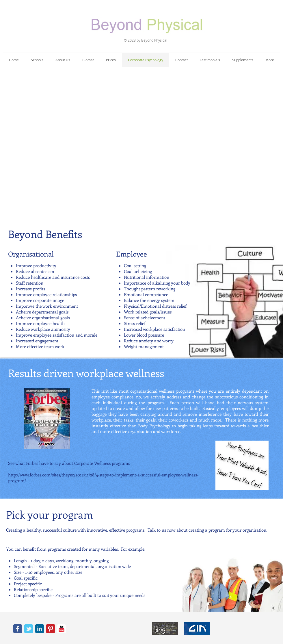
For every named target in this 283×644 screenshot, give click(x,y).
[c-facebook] (18, 629)
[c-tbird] (29, 629)
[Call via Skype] (81, 629)
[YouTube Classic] (62, 629)
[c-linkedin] (40, 629)
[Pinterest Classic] (51, 629)
